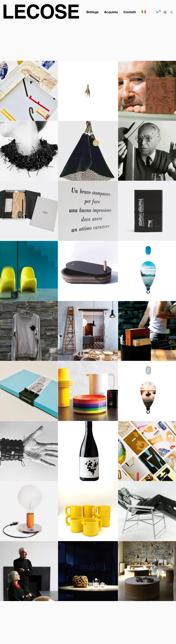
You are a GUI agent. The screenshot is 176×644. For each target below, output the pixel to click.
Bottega (92, 12)
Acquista (111, 12)
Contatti (130, 12)
